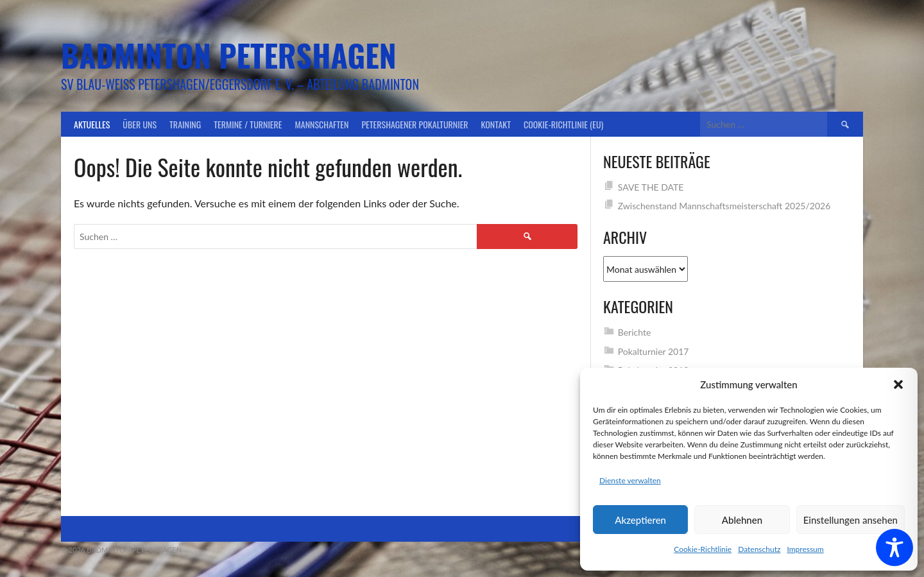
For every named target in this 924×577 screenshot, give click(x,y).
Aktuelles (92, 124)
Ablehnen (742, 520)
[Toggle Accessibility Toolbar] (894, 547)
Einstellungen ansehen (851, 520)
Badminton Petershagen (229, 55)
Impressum (805, 549)
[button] (898, 384)
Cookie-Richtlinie (703, 549)
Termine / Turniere (248, 124)
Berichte (635, 332)
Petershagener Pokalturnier (415, 124)
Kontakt (496, 124)
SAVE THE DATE (651, 187)
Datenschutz (759, 549)
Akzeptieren (640, 520)
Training (185, 124)
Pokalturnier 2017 (654, 351)
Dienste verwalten (630, 480)
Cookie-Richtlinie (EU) (563, 124)
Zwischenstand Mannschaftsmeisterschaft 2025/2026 (724, 206)
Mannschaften (322, 124)
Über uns (140, 124)
